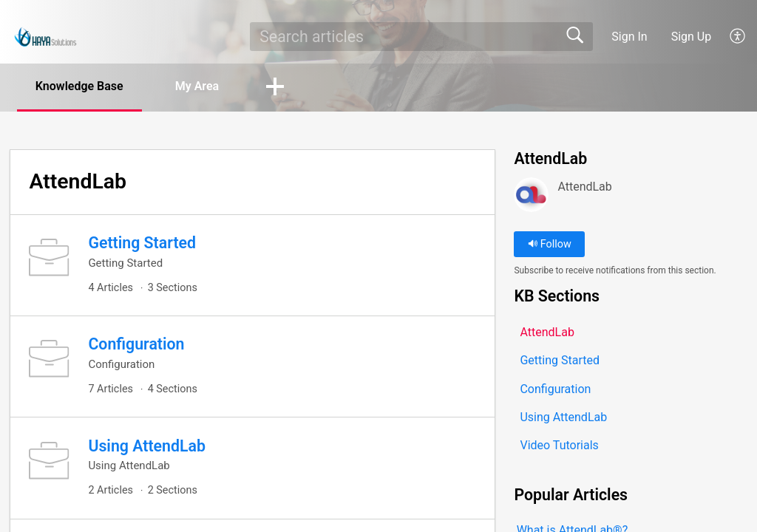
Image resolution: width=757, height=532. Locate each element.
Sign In (629, 37)
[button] (738, 36)
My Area (197, 86)
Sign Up (692, 37)
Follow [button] (550, 244)
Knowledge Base (79, 86)
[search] (421, 36)
